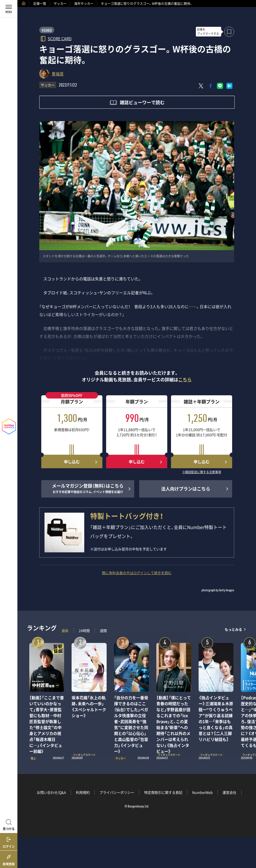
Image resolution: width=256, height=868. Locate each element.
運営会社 (229, 792)
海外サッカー (84, 3)
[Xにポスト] (201, 86)
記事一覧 (40, 3)
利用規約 (83, 792)
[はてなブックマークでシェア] (229, 86)
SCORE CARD (60, 38)
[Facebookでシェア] (211, 86)
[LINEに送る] (220, 86)
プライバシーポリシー (117, 792)
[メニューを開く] (9, 9)
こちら (185, 380)
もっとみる (233, 629)
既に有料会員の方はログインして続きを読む (137, 573)
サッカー (60, 3)
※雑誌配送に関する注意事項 (202, 472)
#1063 (47, 30)
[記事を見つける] (9, 824)
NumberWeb (202, 792)
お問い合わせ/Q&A (51, 792)
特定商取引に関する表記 (163, 792)
